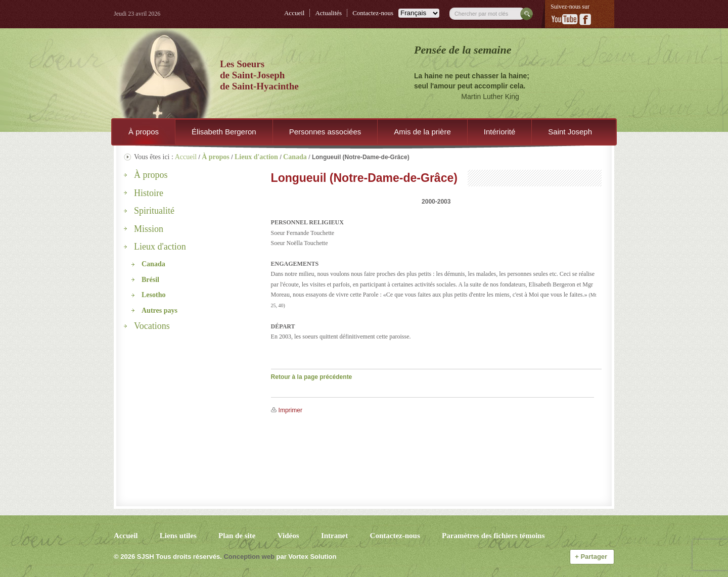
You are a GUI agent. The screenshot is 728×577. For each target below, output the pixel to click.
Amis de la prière (422, 132)
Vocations (152, 326)
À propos (144, 132)
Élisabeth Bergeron (224, 132)
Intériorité (500, 132)
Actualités (328, 13)
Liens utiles (178, 536)
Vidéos (288, 536)
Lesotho (153, 295)
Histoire (149, 193)
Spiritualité (154, 211)
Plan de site (237, 536)
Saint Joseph (570, 132)
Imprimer (290, 410)
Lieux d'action (160, 247)
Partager (592, 557)
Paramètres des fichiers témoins (493, 536)
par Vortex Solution (306, 557)
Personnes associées (325, 132)
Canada (153, 264)
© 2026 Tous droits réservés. (168, 557)
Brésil (150, 280)
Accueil (294, 13)
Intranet (334, 536)
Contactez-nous (373, 13)
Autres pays (160, 310)
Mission (149, 229)
